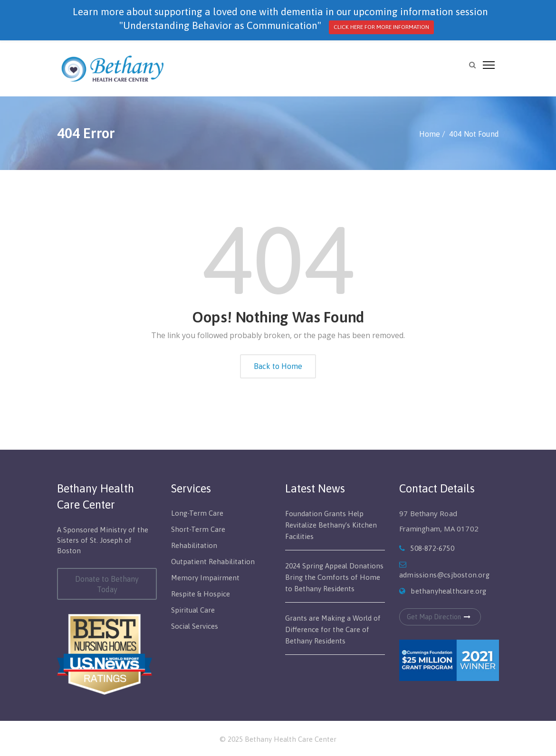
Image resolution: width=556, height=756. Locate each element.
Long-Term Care (197, 513)
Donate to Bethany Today (107, 584)
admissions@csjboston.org (444, 575)
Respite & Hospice (201, 594)
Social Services (195, 626)
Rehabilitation (194, 545)
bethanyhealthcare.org (448, 591)
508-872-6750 (432, 548)
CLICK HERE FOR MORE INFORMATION (381, 27)
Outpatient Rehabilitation (213, 562)
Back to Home (278, 366)
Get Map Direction (440, 617)
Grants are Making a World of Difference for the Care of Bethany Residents (333, 629)
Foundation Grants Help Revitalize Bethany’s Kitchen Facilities (331, 525)
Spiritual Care (193, 610)
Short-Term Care (198, 529)
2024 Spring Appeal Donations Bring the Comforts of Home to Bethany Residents (334, 577)
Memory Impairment (205, 578)
